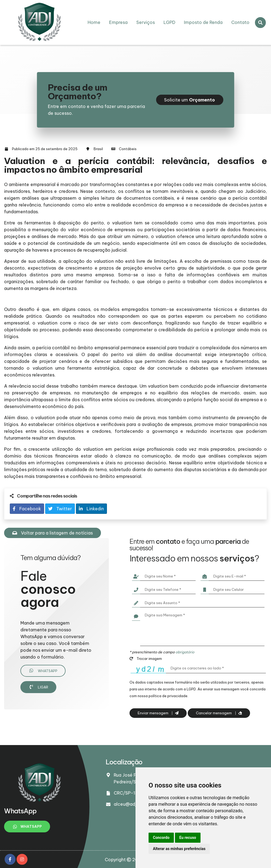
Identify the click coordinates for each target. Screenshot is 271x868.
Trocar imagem (146, 659)
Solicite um (190, 100)
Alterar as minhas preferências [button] (179, 849)
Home (94, 22)
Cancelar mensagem (219, 713)
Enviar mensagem (158, 713)
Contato (240, 22)
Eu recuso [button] (188, 838)
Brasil (98, 149)
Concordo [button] (161, 838)
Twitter (60, 509)
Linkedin (91, 509)
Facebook (27, 509)
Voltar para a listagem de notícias (53, 533)
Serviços (146, 22)
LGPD (169, 22)
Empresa (118, 22)
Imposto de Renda (203, 22)
